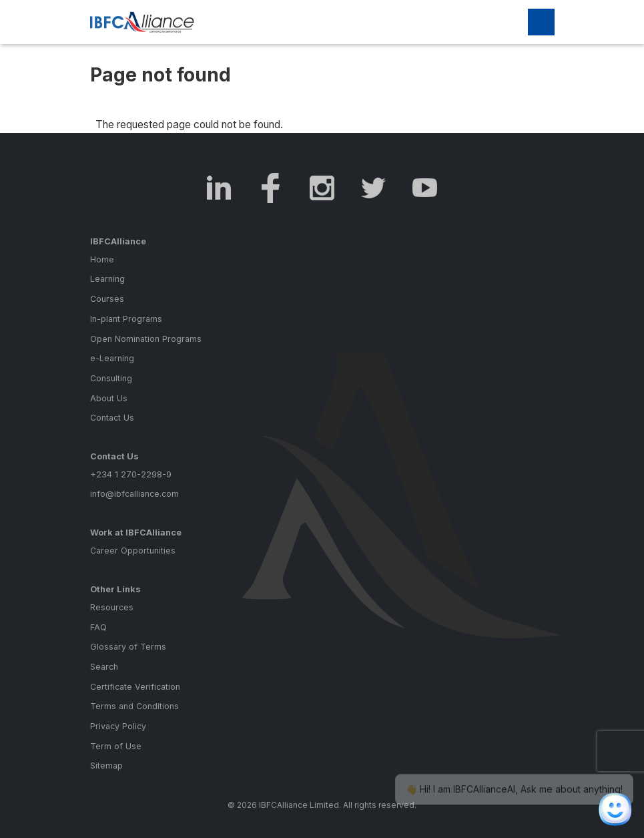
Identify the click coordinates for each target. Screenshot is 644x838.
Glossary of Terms (128, 647)
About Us (109, 398)
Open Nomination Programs (146, 339)
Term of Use (116, 746)
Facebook (271, 188)
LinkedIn (219, 188)
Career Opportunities (133, 551)
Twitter (373, 188)
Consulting (111, 378)
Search (104, 667)
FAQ (98, 627)
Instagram (322, 188)
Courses (107, 299)
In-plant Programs (126, 319)
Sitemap (106, 766)
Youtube (425, 188)
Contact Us (112, 418)
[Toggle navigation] (541, 22)
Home (102, 259)
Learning (107, 279)
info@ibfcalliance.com (134, 494)
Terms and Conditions (134, 706)
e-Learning (112, 358)
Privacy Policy (118, 726)
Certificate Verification (135, 687)
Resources (112, 607)
